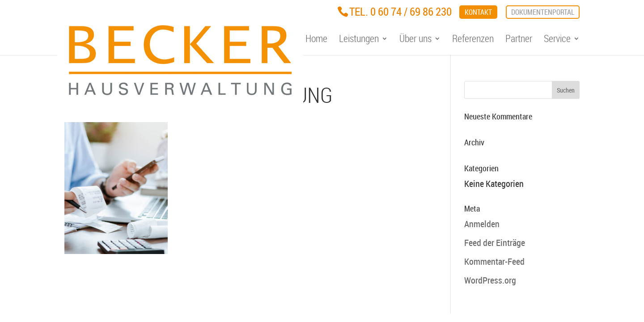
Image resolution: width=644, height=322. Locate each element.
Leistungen (359, 40)
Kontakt (478, 12)
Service (557, 40)
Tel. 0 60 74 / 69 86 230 (400, 11)
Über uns (415, 40)
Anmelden (482, 224)
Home (316, 40)
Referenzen (473, 40)
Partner (519, 40)
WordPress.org (490, 280)
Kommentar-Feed (494, 261)
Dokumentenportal (543, 12)
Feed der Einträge (495, 243)
